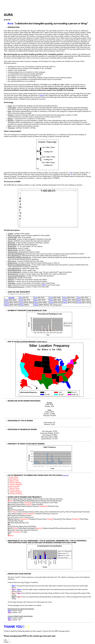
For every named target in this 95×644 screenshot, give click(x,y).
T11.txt (79, 300)
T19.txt (21, 305)
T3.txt (51, 298)
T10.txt (65, 300)
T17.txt (79, 303)
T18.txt (7, 305)
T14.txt (36, 303)
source (66, 475)
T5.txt (79, 298)
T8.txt (36, 300)
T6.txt (6, 300)
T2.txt (36, 298)
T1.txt (21, 298)
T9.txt (51, 300)
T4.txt (65, 298)
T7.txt (21, 300)
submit (42, 95)
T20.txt (36, 305)
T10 (71, 173)
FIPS (44, 285)
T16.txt (65, 303)
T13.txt (21, 303)
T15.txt (51, 303)
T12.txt (7, 303)
